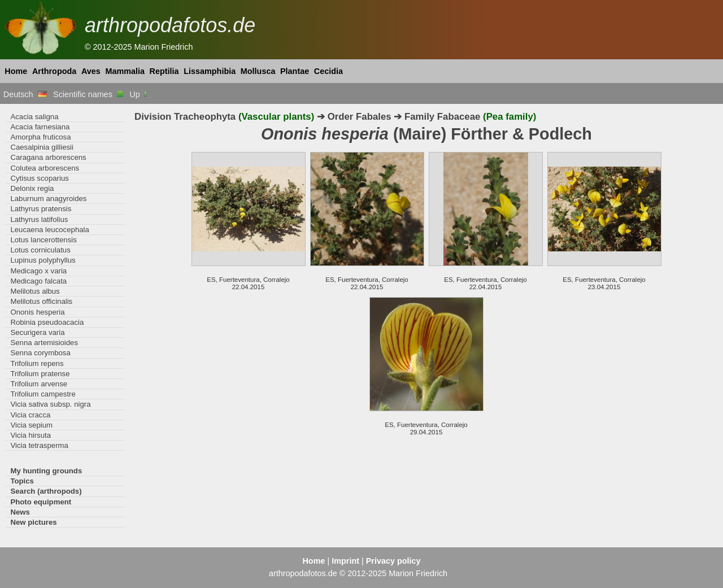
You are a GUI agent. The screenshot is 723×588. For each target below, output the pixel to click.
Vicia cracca (30, 415)
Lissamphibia (210, 71)
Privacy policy (393, 561)
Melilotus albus (35, 291)
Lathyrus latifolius (39, 219)
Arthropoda (54, 71)
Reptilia (164, 71)
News (20, 512)
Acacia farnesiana (40, 127)
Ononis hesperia (37, 312)
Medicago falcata (38, 281)
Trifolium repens (37, 363)
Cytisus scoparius (39, 178)
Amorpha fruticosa (40, 137)
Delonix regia (32, 188)
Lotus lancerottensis (43, 240)
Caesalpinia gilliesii (42, 147)
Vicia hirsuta (31, 435)
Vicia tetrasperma (39, 445)
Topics (22, 481)
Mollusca (258, 71)
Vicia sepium (31, 425)
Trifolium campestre (43, 394)
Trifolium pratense (40, 374)
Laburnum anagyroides (48, 199)
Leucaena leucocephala (49, 230)
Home (16, 71)
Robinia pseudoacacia (47, 322)
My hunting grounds (46, 471)
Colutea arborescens (45, 168)
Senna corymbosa (40, 353)
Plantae (295, 71)
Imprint (345, 561)
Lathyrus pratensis (41, 209)
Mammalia (125, 71)
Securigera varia (37, 332)
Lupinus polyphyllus (43, 260)
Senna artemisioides (44, 343)
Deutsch (25, 94)
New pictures (33, 522)
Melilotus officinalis (41, 301)
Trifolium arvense (39, 384)
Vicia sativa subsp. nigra (50, 404)
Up (139, 94)
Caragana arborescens (48, 157)
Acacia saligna (34, 117)
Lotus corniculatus (40, 250)
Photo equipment (41, 502)
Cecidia (328, 71)
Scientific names (88, 94)
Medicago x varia (38, 271)
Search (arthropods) (46, 491)
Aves (91, 71)
